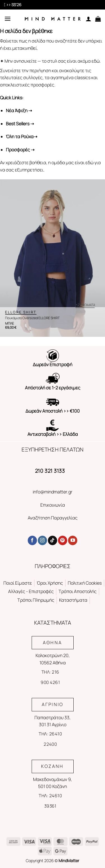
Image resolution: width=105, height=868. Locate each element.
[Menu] (8, 19)
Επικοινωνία (53, 505)
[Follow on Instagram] (42, 540)
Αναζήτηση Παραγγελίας (53, 518)
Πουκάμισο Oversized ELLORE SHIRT (32, 318)
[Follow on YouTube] (73, 540)
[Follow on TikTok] (53, 540)
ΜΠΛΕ (10, 323)
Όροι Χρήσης (50, 583)
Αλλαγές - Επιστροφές (31, 591)
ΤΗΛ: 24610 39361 (50, 801)
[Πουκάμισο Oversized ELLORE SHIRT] (53, 258)
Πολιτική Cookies (85, 583)
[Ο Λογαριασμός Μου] (88, 19)
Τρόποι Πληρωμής (36, 600)
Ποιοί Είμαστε (18, 583)
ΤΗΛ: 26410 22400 (50, 739)
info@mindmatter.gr (53, 492)
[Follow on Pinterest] (63, 540)
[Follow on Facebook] (32, 540)
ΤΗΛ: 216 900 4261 (50, 677)
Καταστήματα (73, 600)
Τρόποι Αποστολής (78, 591)
